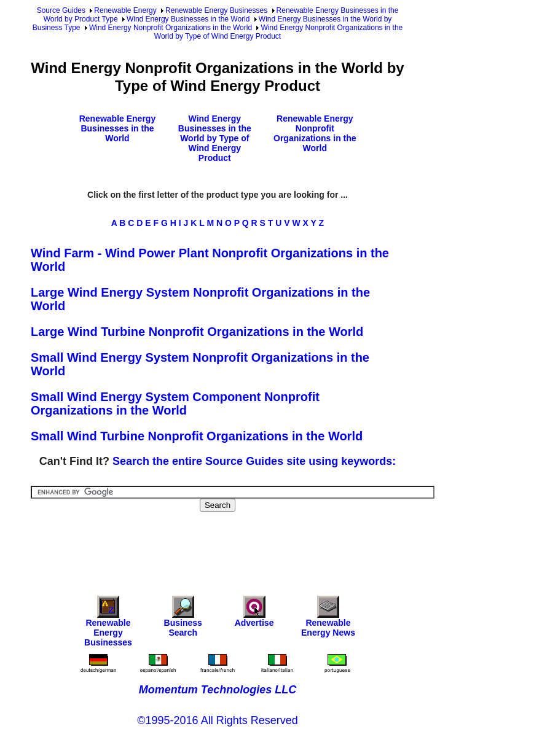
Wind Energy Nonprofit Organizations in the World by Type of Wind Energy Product (278, 32)
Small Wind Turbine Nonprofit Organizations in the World (197, 436)
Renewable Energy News (328, 619)
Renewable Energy (125, 10)
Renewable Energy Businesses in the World (118, 128)
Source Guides (61, 10)
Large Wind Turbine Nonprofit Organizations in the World (197, 332)
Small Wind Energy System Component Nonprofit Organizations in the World (175, 403)
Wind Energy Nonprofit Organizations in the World (171, 28)
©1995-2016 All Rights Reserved (217, 720)
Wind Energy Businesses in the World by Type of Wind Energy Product (215, 138)
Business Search (183, 619)
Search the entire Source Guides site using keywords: (254, 461)
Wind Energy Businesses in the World (188, 19)
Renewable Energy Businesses (216, 10)
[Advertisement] (254, 545)
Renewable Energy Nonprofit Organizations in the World (315, 133)
